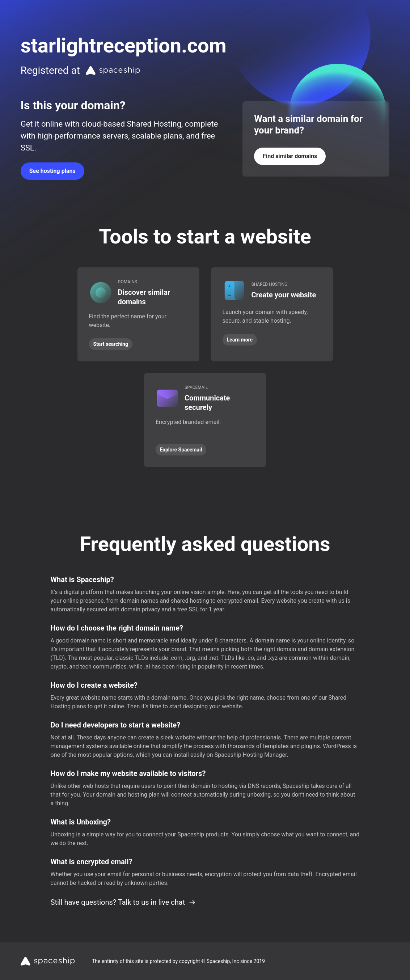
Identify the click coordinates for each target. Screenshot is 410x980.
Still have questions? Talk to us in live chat (123, 902)
